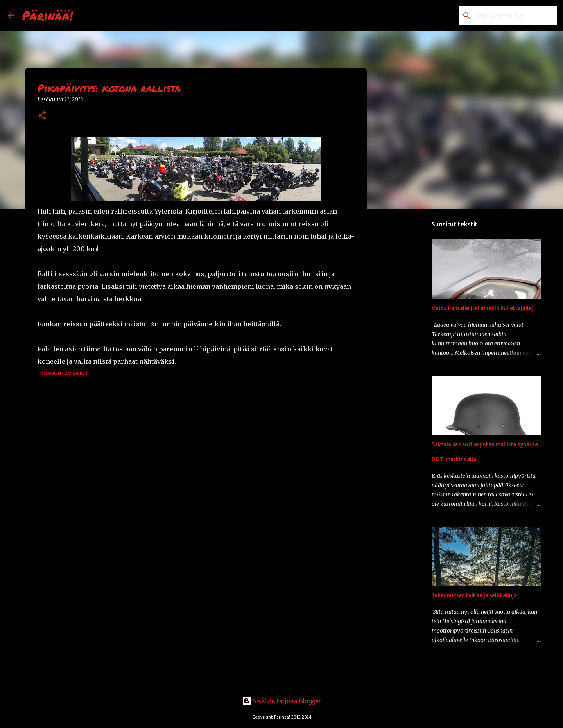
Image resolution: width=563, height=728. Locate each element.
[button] (42, 116)
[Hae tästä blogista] (516, 16)
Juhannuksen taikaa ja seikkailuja (474, 595)
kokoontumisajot (65, 373)
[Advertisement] (407, 338)
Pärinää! (47, 15)
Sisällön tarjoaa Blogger (281, 701)
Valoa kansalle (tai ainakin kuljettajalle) (483, 308)
